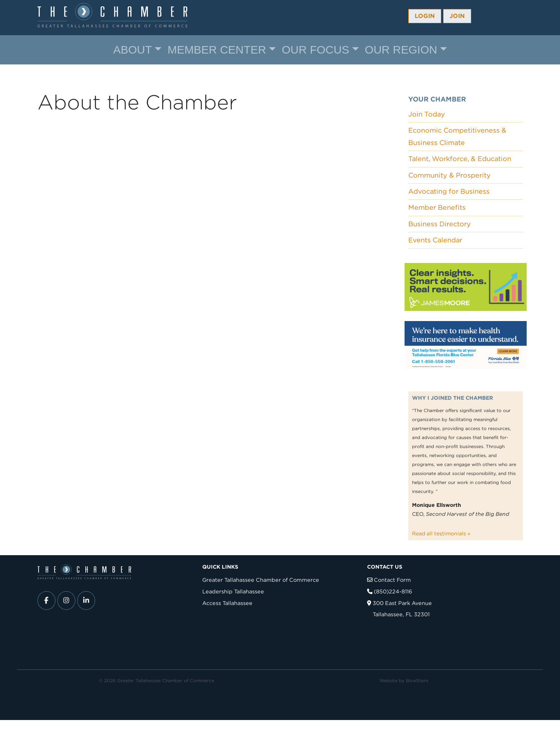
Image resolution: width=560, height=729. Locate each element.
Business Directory (440, 224)
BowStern (417, 680)
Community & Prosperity (449, 175)
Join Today (427, 114)
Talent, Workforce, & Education (460, 159)
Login (425, 16)
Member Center (217, 50)
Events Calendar (435, 240)
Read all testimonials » (441, 533)
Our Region (401, 50)
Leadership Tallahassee (233, 591)
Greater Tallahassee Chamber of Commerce (261, 580)
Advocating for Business (449, 191)
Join (457, 16)
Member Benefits (437, 207)
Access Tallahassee (227, 603)
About (132, 50)
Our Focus (315, 50)
